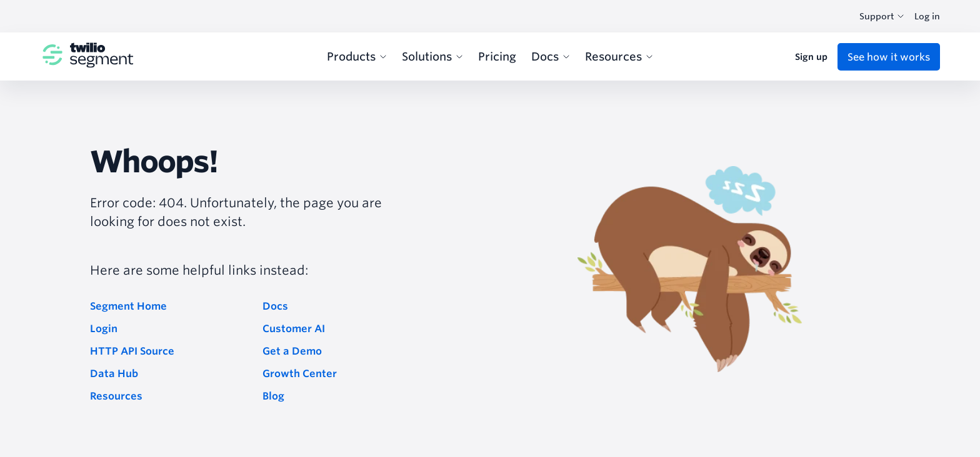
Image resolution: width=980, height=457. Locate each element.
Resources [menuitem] (619, 56)
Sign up (811, 57)
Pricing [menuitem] (497, 56)
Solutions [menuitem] (432, 56)
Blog (273, 396)
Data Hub (114, 373)
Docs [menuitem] (551, 56)
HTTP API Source (132, 351)
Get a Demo (292, 351)
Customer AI (294, 328)
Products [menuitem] (357, 56)
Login (104, 328)
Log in (927, 16)
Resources (116, 396)
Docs (275, 306)
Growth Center (300, 373)
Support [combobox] (882, 16)
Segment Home (128, 306)
